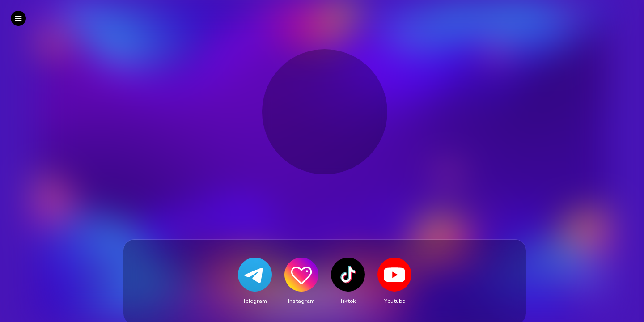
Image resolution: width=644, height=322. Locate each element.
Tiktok (348, 301)
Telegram (255, 301)
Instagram (301, 301)
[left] (18, 18)
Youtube (394, 301)
